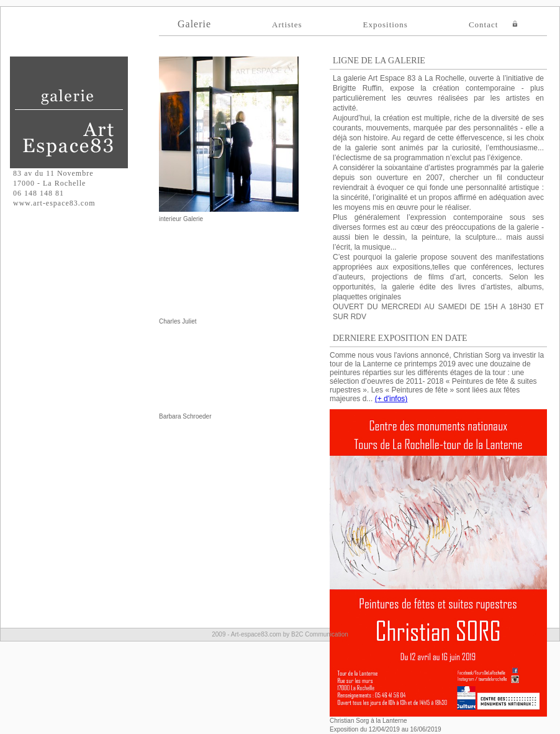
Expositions (386, 25)
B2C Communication (320, 634)
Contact (483, 25)
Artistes (287, 25)
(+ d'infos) (391, 399)
